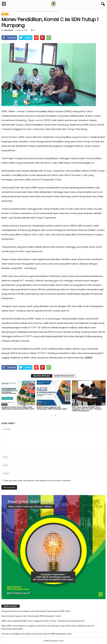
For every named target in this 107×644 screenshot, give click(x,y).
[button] (102, 4)
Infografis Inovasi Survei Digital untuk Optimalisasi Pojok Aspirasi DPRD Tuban (18, 408)
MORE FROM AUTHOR (64, 376)
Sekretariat (8, 30)
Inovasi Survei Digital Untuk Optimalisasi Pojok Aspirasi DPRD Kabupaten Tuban (37, 634)
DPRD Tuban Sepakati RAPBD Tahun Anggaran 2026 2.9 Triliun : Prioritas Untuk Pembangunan (87, 409)
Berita (11, 11)
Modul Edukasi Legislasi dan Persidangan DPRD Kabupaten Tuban (52, 408)
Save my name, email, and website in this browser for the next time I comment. (37, 481)
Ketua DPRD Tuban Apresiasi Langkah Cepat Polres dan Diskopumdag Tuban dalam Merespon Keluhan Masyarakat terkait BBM (48, 627)
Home (4, 11)
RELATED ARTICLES (42, 376)
